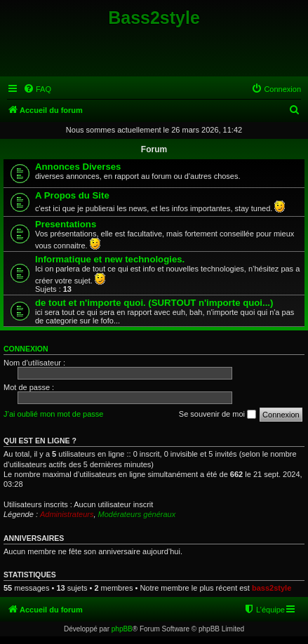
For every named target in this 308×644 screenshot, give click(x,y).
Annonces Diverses (78, 167)
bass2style (272, 588)
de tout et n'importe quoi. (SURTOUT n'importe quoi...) (154, 303)
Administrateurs (67, 514)
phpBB (122, 629)
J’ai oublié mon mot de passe (53, 414)
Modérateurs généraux (137, 514)
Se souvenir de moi (217, 415)
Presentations (66, 224)
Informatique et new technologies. (110, 259)
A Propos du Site (72, 195)
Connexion (26, 349)
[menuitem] (37, 89)
